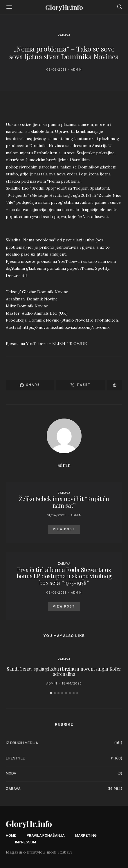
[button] (51, 693)
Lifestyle (15, 759)
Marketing (86, 836)
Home (11, 836)
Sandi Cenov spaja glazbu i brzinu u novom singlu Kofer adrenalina (64, 671)
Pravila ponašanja (46, 836)
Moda (11, 774)
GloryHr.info (64, 7)
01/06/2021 (56, 515)
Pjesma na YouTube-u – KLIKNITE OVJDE (46, 344)
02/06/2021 (56, 70)
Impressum (26, 843)
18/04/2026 (72, 684)
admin (76, 70)
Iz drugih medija (22, 743)
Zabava (64, 35)
